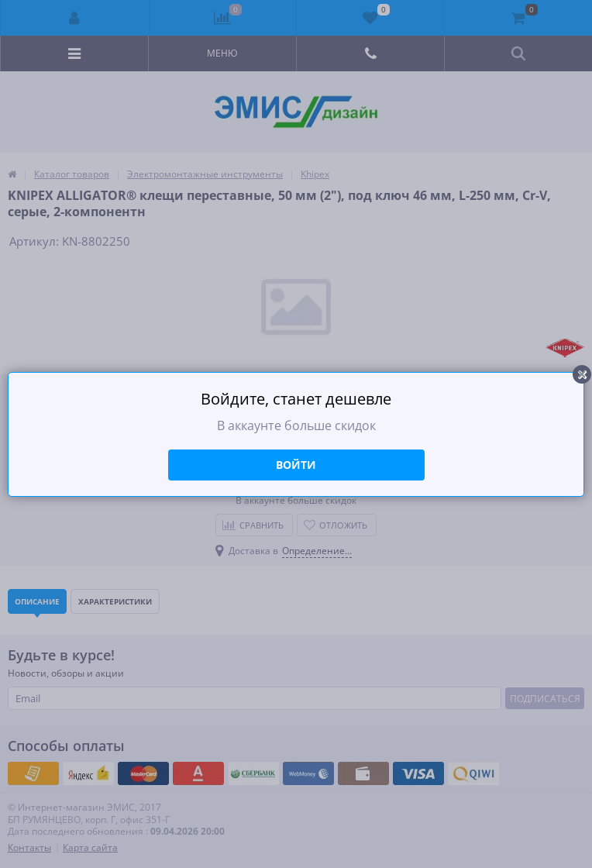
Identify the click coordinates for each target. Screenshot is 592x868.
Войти (296, 465)
